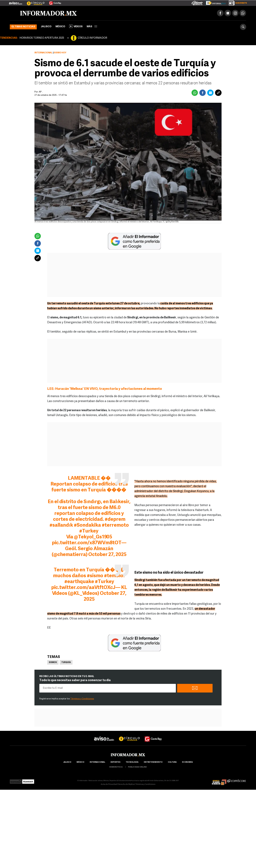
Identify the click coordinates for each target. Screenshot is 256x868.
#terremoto (115, 525)
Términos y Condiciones (82, 699)
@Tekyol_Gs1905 (93, 537)
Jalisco (46, 27)
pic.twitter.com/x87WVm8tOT (87, 543)
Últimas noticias (23, 27)
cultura (172, 762)
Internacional (43, 53)
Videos (76, 26)
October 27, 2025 (107, 555)
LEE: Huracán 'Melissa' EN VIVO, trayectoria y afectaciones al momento (105, 389)
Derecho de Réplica (126, 784)
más (92, 27)
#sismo (95, 576)
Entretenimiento (153, 762)
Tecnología (132, 762)
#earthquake (79, 582)
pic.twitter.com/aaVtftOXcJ (83, 588)
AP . (41, 92)
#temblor (115, 576)
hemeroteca (116, 767)
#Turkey (89, 531)
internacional (97, 762)
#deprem (115, 520)
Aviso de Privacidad (109, 784)
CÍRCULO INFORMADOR (92, 38)
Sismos (53, 662)
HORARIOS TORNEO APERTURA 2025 (42, 38)
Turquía (66, 662)
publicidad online (137, 767)
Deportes (115, 762)
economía (187, 762)
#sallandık (61, 525)
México (60, 27)
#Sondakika (87, 525)
